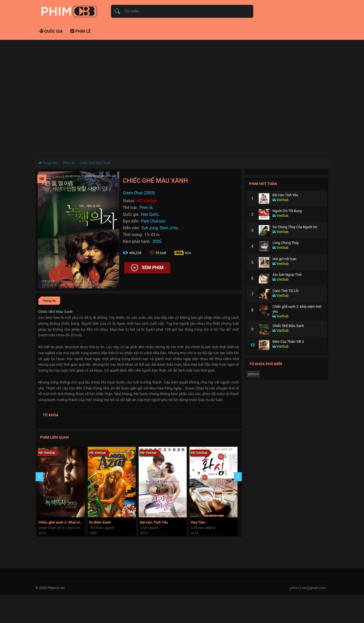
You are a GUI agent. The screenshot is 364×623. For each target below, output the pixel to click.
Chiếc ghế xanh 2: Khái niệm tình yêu (62, 522)
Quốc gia (51, 31)
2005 (157, 241)
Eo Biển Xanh (100, 522)
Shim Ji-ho (169, 228)
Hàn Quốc (150, 214)
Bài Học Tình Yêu (154, 522)
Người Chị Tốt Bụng (287, 211)
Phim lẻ (80, 31)
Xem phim (147, 268)
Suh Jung (150, 228)
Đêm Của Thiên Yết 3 (288, 342)
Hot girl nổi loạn (284, 259)
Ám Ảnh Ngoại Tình (287, 275)
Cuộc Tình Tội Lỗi (285, 291)
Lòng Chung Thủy (286, 243)
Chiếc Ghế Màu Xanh (95, 163)
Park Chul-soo (153, 221)
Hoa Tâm (198, 522)
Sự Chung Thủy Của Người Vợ (295, 227)
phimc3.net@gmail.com (308, 588)
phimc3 (253, 374)
